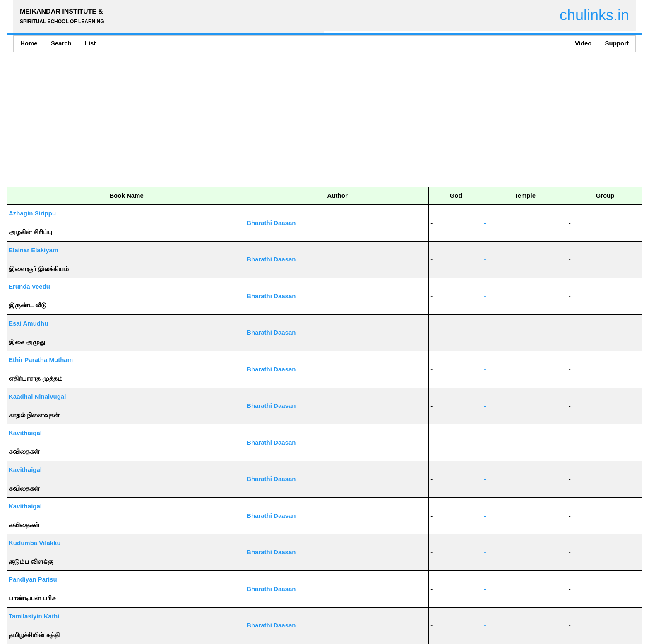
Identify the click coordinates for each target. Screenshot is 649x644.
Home (29, 43)
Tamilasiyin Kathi (34, 616)
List (90, 43)
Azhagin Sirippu (32, 213)
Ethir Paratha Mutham (41, 360)
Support (617, 43)
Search (61, 43)
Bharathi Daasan (271, 223)
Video (583, 43)
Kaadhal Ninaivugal (37, 396)
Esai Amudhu (28, 323)
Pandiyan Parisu (33, 579)
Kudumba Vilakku (35, 543)
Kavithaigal (25, 433)
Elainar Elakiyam (33, 250)
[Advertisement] (255, 119)
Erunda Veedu (29, 286)
